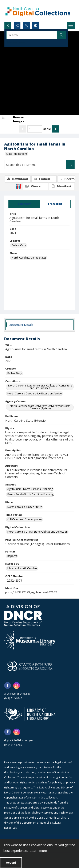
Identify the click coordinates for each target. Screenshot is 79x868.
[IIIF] (19, 186)
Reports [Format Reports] (12, 556)
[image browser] (16, 119)
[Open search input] (8, 26)
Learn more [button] (38, 851)
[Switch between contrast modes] (36, 26)
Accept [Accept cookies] (11, 863)
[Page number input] (35, 129)
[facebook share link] (8, 685)
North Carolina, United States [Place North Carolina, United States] (29, 258)
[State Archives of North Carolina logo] (30, 666)
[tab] (24, 204)
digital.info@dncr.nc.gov (19, 740)
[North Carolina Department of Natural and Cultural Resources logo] (23, 616)
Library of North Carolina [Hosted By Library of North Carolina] (22, 568)
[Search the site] (32, 35)
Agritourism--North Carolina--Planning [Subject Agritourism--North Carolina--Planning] (30, 489)
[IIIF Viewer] (35, 186)
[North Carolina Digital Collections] (38, 11)
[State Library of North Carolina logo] (30, 714)
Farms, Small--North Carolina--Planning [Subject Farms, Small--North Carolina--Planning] (30, 494)
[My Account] (26, 26)
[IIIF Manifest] (62, 186)
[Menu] (71, 26)
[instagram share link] (17, 685)
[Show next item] (55, 129)
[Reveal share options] (17, 26)
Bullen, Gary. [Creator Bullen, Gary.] (19, 245)
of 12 (47, 129)
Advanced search (17, 42)
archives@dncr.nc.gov (17, 694)
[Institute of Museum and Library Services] (30, 641)
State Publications (17, 154)
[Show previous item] (23, 129)
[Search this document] (35, 165)
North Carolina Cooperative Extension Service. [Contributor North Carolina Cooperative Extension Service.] (35, 393)
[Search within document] (70, 165)
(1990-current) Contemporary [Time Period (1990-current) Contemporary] (25, 519)
